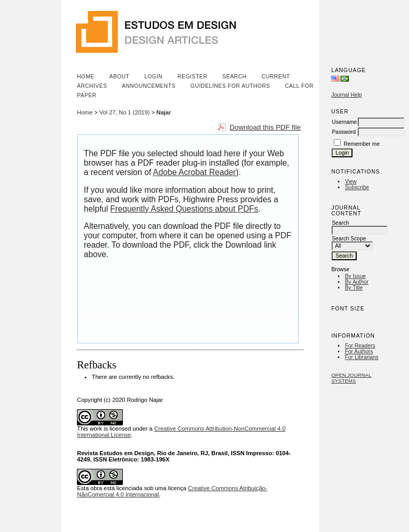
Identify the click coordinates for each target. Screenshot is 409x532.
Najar (164, 112)
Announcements (149, 86)
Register (192, 77)
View (350, 182)
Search (234, 77)
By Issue (355, 276)
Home (86, 77)
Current (276, 77)
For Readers (360, 346)
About (119, 77)
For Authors (359, 351)
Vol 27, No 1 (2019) (124, 112)
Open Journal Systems (351, 378)
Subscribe (357, 187)
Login (154, 77)
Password (344, 132)
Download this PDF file (265, 127)
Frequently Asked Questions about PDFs (184, 209)
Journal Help (346, 95)
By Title (354, 288)
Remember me (362, 144)
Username (344, 122)
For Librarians (361, 357)
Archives (92, 86)
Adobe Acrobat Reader (195, 172)
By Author (356, 282)
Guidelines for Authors (230, 86)
